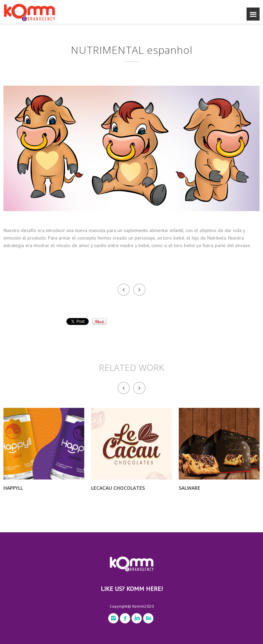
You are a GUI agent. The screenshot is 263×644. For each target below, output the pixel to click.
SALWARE (190, 488)
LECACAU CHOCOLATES (118, 488)
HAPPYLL (13, 488)
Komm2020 (143, 606)
